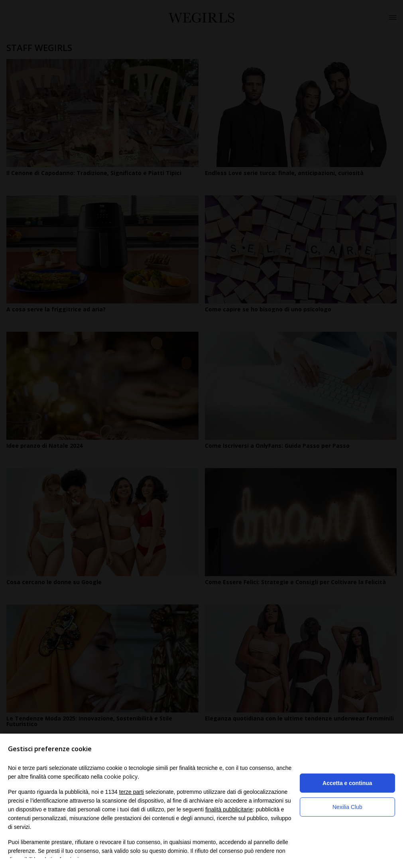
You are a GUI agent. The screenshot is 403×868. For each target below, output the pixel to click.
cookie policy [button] (121, 776)
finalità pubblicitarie (229, 809)
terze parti (132, 792)
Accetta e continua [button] (347, 783)
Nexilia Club (347, 807)
